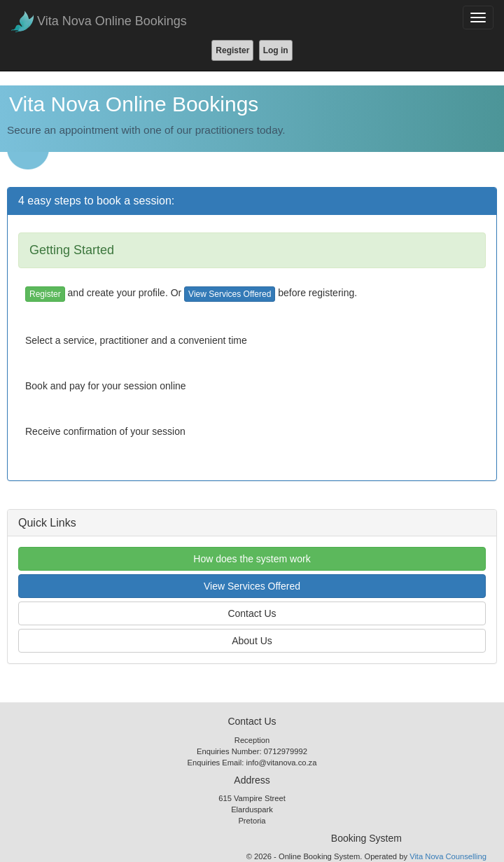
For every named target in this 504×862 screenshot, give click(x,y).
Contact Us (252, 613)
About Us (252, 641)
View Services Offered (230, 294)
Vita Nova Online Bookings (112, 21)
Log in (276, 50)
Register (232, 50)
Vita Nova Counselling (448, 856)
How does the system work (252, 559)
